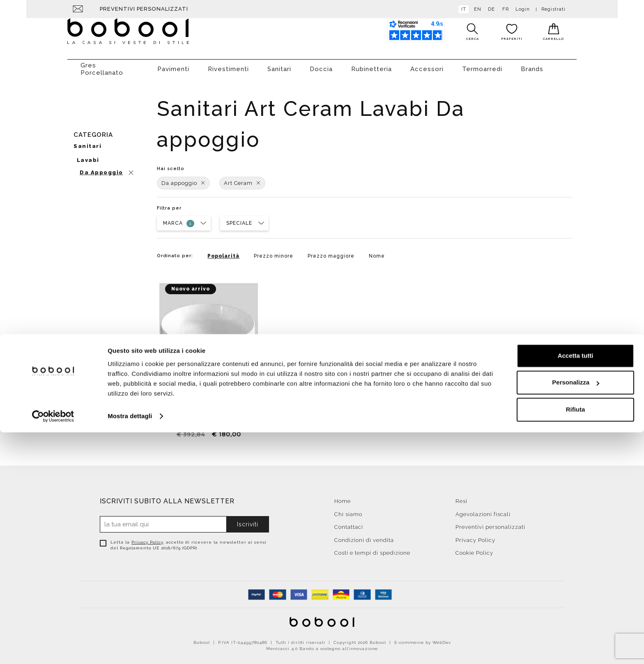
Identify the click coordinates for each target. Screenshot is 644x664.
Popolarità (223, 252)
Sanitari (279, 65)
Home (343, 497)
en (476, 9)
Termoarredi (482, 65)
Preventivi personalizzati (144, 9)
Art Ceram (242, 179)
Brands (532, 65)
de (490, 9)
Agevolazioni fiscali (483, 510)
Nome (377, 252)
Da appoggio (183, 179)
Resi (461, 497)
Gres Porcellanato (102, 65)
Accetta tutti (576, 587)
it (462, 9)
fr (504, 9)
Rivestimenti (228, 65)
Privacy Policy (147, 538)
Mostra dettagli (130, 648)
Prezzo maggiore (331, 252)
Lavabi (88, 156)
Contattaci (349, 523)
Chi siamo (348, 510)
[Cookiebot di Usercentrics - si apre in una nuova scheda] (53, 648)
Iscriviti (248, 520)
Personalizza (576, 614)
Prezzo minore (274, 252)
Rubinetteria (371, 65)
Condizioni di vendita (364, 536)
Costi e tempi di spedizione (372, 549)
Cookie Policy (474, 549)
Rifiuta (576, 641)
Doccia (321, 65)
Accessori (427, 65)
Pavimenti (173, 65)
